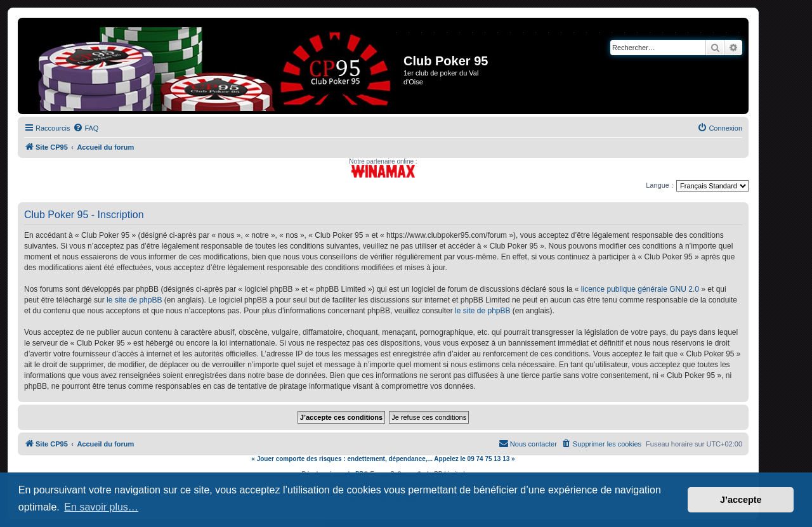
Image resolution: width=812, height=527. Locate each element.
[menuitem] (86, 128)
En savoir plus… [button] (101, 507)
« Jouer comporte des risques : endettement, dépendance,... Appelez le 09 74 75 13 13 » (383, 459)
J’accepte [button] (741, 500)
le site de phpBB (134, 300)
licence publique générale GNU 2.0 (640, 289)
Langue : (659, 185)
